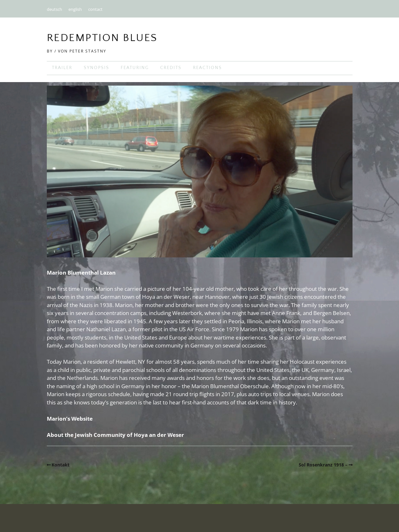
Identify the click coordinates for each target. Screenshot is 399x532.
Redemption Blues (102, 38)
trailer (62, 68)
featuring (135, 68)
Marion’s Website (70, 419)
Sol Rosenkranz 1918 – (323, 465)
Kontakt (61, 465)
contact (95, 9)
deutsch (54, 9)
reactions (207, 68)
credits (171, 68)
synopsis (96, 68)
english (75, 9)
